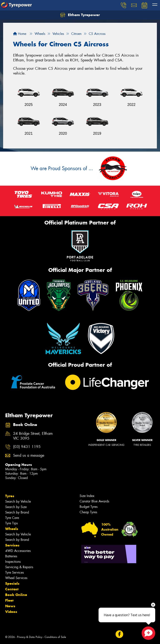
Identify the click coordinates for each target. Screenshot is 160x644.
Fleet (9, 600)
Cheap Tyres (88, 512)
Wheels (12, 529)
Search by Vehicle (18, 501)
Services (12, 545)
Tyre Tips (11, 523)
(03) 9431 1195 (27, 447)
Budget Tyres (89, 507)
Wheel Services (16, 578)
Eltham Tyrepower (80, 15)
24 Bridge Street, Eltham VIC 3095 (33, 436)
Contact (12, 589)
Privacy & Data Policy (30, 637)
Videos (11, 612)
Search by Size (16, 507)
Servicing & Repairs (19, 567)
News (10, 606)
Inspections (13, 562)
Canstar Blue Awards (94, 501)
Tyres (10, 496)
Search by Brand (17, 512)
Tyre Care (12, 518)
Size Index (87, 496)
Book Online (16, 595)
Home (20, 34)
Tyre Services (14, 572)
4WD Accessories (18, 551)
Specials (12, 583)
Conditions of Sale (55, 637)
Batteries (11, 556)
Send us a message (29, 456)
